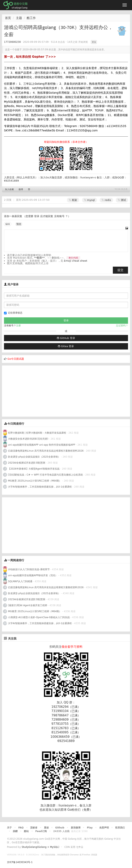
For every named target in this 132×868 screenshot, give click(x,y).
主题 (19, 18)
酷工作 (31, 18)
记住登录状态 (13, 313)
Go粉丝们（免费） (80, 810)
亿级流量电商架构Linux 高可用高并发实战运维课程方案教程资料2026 (46, 451)
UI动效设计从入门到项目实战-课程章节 (29, 569)
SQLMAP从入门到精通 (20, 581)
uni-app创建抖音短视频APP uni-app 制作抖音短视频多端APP (42, 445)
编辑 (8, 224)
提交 (120, 270)
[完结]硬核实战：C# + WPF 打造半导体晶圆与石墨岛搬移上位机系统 (45, 475)
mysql (89, 200)
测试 (122, 200)
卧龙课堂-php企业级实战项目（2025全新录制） (34, 457)
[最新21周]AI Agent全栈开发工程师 (28, 605)
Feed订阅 (41, 831)
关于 (9, 828)
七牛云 (80, 847)
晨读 (46, 828)
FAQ (21, 828)
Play (90, 828)
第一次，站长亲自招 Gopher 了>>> (30, 57)
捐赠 (15, 831)
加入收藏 (9, 189)
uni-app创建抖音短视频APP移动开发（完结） (33, 575)
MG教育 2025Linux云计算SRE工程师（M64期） (35, 481)
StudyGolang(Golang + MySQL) (40, 847)
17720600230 (12, 42)
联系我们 (120, 828)
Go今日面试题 (16, 359)
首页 (8, 18)
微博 (21, 189)
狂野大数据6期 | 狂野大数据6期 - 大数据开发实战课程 (37, 433)
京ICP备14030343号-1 (20, 862)
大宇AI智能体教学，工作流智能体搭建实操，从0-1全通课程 (40, 487)
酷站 (26, 831)
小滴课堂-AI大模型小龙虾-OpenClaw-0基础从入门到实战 (39, 617)
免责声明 (104, 828)
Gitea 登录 (66, 346)
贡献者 (34, 828)
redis (106, 200)
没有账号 (59, 216)
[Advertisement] (32, 390)
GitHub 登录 (66, 338)
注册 (18, 326)
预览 (19, 224)
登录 (37, 216)
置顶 (94, 42)
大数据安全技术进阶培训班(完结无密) (28, 439)
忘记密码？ (122, 326)
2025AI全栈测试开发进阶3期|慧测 (27, 463)
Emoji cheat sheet (76, 261)
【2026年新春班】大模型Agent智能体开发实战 (34, 469)
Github (60, 828)
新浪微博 (76, 828)
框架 (73, 200)
